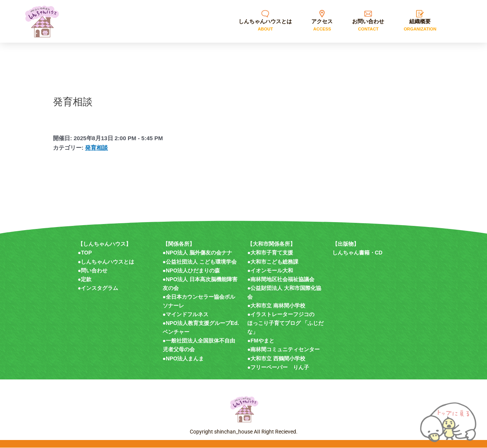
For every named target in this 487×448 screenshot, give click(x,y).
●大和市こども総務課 (273, 262)
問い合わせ (94, 270)
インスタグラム (99, 288)
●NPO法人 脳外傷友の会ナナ (198, 253)
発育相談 (96, 148)
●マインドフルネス (186, 315)
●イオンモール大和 (270, 270)
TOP (86, 253)
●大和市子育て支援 (270, 253)
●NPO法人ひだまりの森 (191, 270)
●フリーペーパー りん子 (278, 367)
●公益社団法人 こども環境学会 (200, 262)
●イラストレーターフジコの (281, 315)
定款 (86, 279)
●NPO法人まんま (183, 358)
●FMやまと (261, 341)
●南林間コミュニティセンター (284, 350)
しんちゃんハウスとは (107, 262)
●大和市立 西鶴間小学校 (276, 358)
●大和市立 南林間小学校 (276, 306)
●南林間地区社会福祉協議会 (281, 279)
